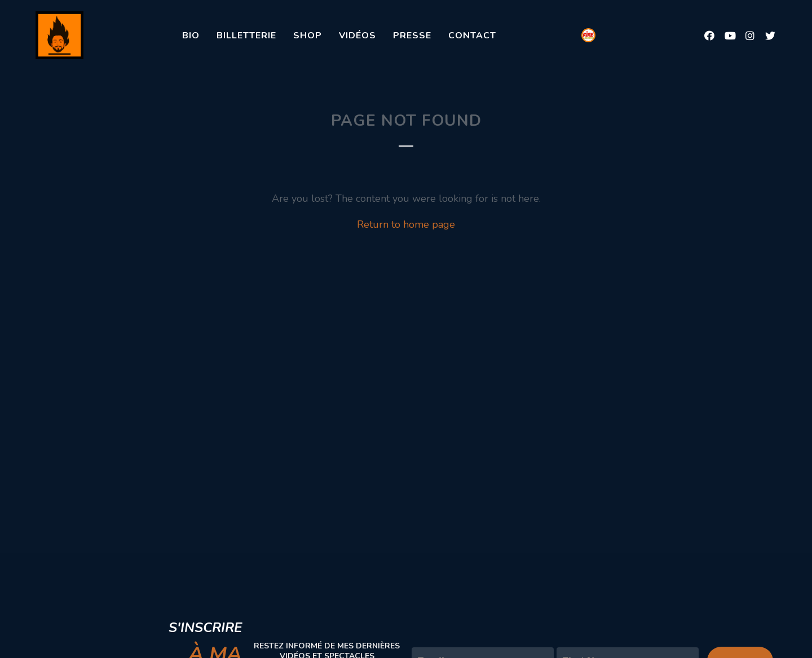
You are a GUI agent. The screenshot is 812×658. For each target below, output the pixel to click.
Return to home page (406, 224)
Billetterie (246, 36)
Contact (472, 36)
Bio (191, 36)
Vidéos (358, 36)
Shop (308, 36)
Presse (412, 36)
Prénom (575, 638)
